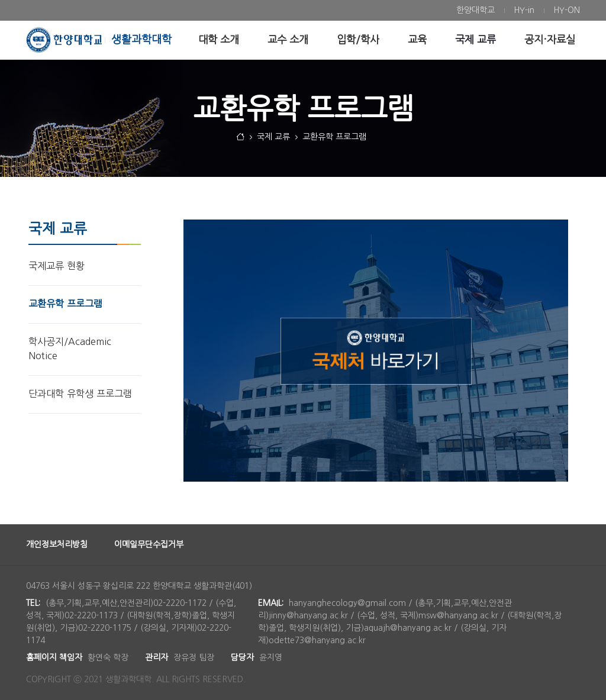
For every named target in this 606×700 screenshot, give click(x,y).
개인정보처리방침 (57, 544)
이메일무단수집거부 (149, 544)
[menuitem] (476, 10)
